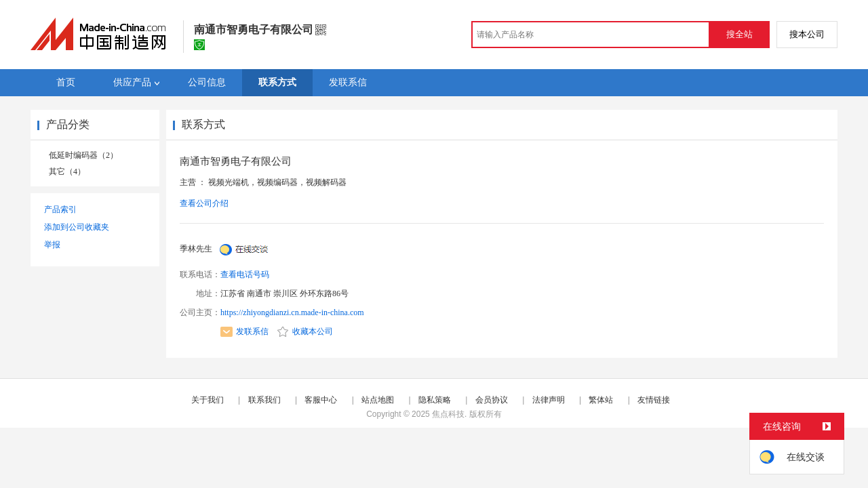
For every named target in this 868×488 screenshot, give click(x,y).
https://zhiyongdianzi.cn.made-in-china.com (292, 312)
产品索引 (60, 209)
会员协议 (492, 400)
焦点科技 (448, 414)
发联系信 (244, 331)
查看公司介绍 (204, 203)
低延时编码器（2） (83, 155)
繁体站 (601, 400)
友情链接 (654, 400)
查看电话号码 (245, 274)
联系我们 (264, 400)
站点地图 (378, 400)
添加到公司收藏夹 (77, 227)
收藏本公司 (305, 331)
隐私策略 (435, 400)
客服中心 (321, 400)
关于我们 (208, 400)
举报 (52, 245)
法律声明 (549, 400)
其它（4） (67, 171)
